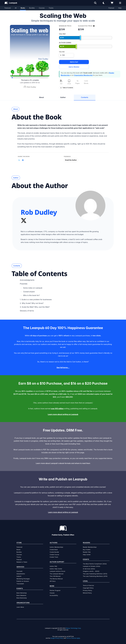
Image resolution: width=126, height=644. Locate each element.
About (41, 97)
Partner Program (55, 590)
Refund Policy (87, 593)
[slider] (80, 38)
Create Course (54, 555)
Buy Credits (87, 550)
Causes (52, 593)
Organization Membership (83, 75)
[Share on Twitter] (19, 160)
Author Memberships (57, 547)
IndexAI (19, 576)
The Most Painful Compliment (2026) (95, 564)
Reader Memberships (90, 547)
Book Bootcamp (22, 598)
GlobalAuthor (21, 574)
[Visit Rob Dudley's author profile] (90, 206)
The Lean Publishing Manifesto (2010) (95, 576)
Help (120, 8)
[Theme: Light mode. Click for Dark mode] (104, 3)
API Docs (53, 581)
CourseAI (20, 571)
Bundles (32, 8)
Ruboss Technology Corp (73, 628)
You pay (62, 52)
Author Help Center (56, 569)
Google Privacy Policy (57, 638)
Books (23, 8)
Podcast (111, 8)
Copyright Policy (88, 588)
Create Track (54, 557)
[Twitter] (24, 221)
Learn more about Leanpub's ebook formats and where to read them (63, 463)
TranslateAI (20, 584)
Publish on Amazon (23, 581)
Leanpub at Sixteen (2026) (92, 566)
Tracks (51, 8)
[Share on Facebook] (23, 160)
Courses (42, 8)
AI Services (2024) (89, 569)
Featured (8, 8)
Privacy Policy (88, 590)
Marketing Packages (23, 579)
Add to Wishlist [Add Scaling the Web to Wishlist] (74, 67)
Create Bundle (54, 552)
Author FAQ (53, 566)
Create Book (54, 550)
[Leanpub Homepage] (11, 3)
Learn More (20, 607)
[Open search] (95, 3)
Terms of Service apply (73, 638)
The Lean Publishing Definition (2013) (95, 574)
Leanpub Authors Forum (58, 571)
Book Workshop (22, 593)
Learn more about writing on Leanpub (63, 414)
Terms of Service (88, 585)
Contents (85, 97)
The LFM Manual (55, 576)
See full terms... (63, 368)
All (16, 8)
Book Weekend (21, 595)
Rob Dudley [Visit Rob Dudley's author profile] (32, 87)
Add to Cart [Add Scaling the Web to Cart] (74, 62)
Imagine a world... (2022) (91, 571)
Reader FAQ (87, 552)
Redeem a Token (22, 562)
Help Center (87, 555)
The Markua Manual (56, 579)
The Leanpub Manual (57, 574)
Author (63, 97)
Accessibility (54, 595)
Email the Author (71, 160)
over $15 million (57, 409)
